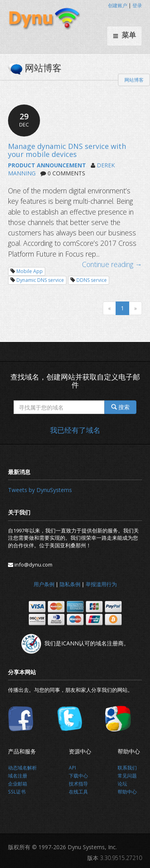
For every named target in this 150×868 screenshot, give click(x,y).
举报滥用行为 (101, 584)
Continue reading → (112, 264)
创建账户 (118, 5)
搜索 (120, 407)
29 (24, 120)
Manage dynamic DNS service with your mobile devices (67, 150)
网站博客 (134, 80)
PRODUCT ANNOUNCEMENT (47, 165)
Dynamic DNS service (40, 280)
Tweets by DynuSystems (40, 490)
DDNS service (92, 280)
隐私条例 (70, 584)
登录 (137, 5)
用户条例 (44, 584)
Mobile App (30, 271)
